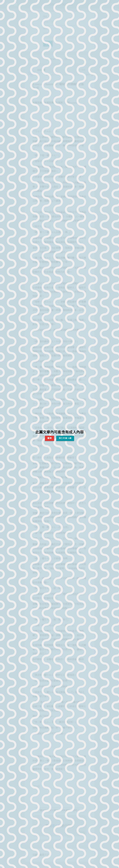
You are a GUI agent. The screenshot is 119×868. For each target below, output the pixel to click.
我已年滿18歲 (65, 438)
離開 (50, 438)
